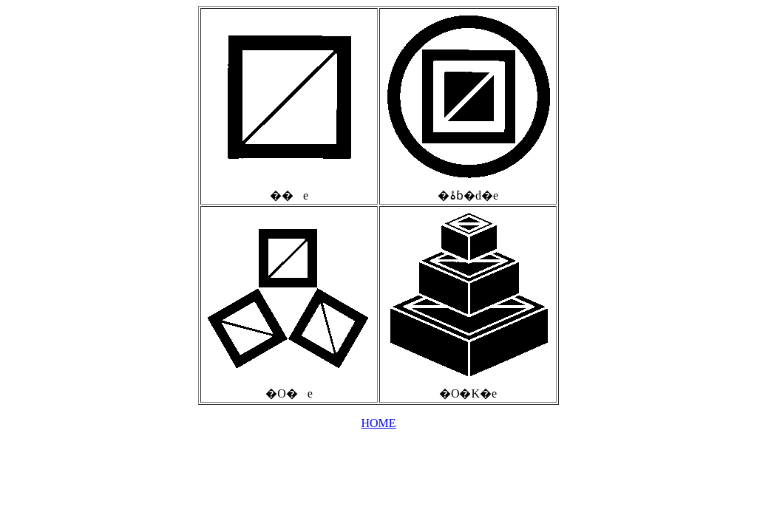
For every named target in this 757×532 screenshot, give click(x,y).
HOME (378, 423)
